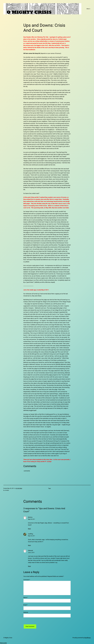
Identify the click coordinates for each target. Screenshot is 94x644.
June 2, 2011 (31, 553)
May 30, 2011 (32, 519)
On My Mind (19, 488)
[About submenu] (90, 9)
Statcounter (3, 643)
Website (26, 612)
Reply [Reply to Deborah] (29, 566)
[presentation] (34, 622)
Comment (27, 580)
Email (25, 605)
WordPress (87, 638)
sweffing (31, 534)
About (88, 9)
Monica (30, 517)
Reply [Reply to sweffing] (29, 545)
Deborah (30, 551)
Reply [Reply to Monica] (29, 529)
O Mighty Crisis (8, 638)
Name (26, 597)
